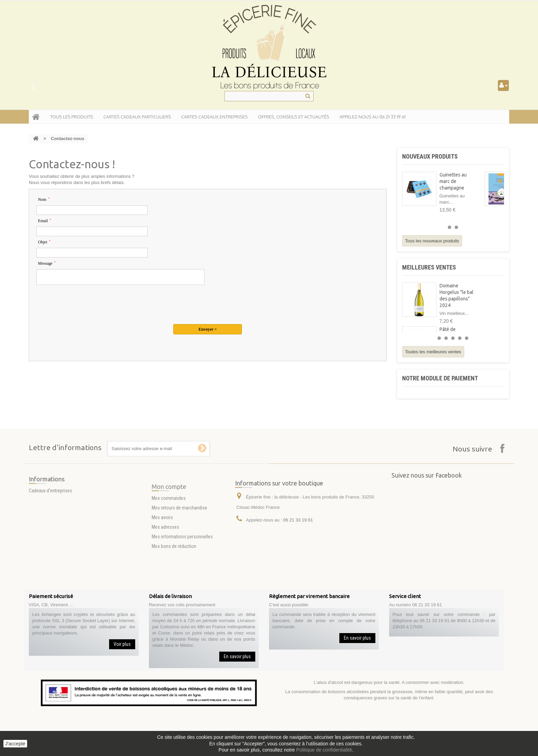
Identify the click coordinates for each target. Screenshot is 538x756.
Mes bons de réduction (174, 573)
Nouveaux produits (430, 156)
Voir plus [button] (122, 644)
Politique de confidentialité (324, 750)
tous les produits (72, 117)
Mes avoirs (162, 544)
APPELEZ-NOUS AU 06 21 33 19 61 (372, 117)
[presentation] (89, 305)
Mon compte (169, 513)
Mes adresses (165, 554)
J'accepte (15, 744)
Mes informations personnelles (182, 563)
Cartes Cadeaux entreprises (214, 117)
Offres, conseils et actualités (294, 117)
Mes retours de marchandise (179, 535)
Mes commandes (169, 525)
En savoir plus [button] (237, 656)
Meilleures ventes (429, 267)
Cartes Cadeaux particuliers (137, 117)
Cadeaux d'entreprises (50, 500)
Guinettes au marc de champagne (453, 181)
